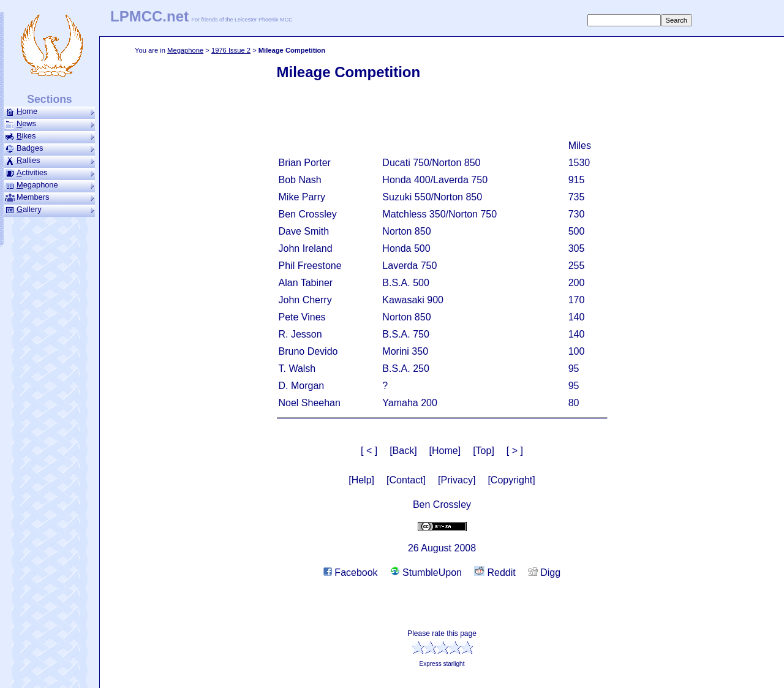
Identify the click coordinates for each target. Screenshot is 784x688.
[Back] (403, 451)
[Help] (361, 480)
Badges (50, 148)
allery (50, 210)
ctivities (50, 173)
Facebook (351, 573)
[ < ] (369, 451)
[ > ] (515, 451)
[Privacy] (457, 480)
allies (50, 161)
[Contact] (406, 480)
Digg (544, 573)
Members (50, 197)
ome (50, 112)
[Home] (445, 451)
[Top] (484, 451)
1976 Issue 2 (231, 50)
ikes (50, 136)
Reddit (495, 573)
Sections (49, 99)
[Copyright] (511, 480)
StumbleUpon (426, 573)
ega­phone (50, 185)
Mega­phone (185, 50)
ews (50, 124)
